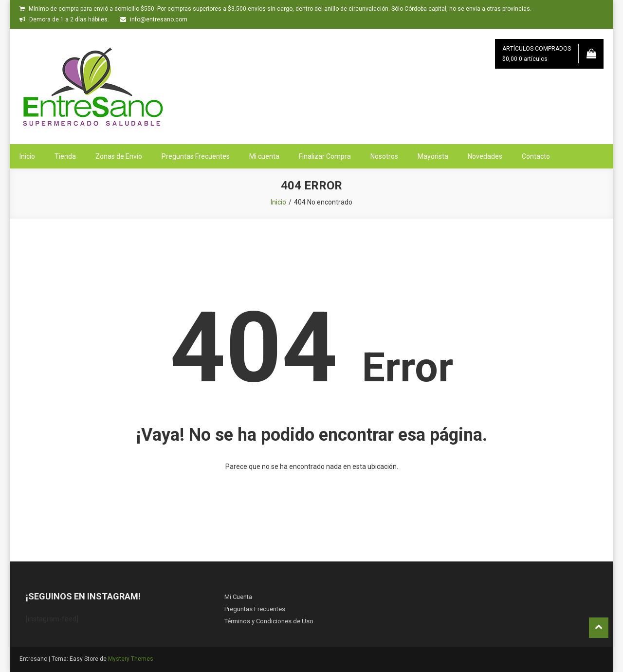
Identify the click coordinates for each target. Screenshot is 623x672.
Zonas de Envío (119, 156)
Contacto (536, 156)
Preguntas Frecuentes (196, 156)
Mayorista (433, 156)
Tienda (65, 156)
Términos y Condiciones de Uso (269, 621)
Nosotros (384, 156)
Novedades (485, 156)
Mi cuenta (264, 156)
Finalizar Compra (325, 156)
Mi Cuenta (238, 597)
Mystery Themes (131, 659)
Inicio (27, 156)
